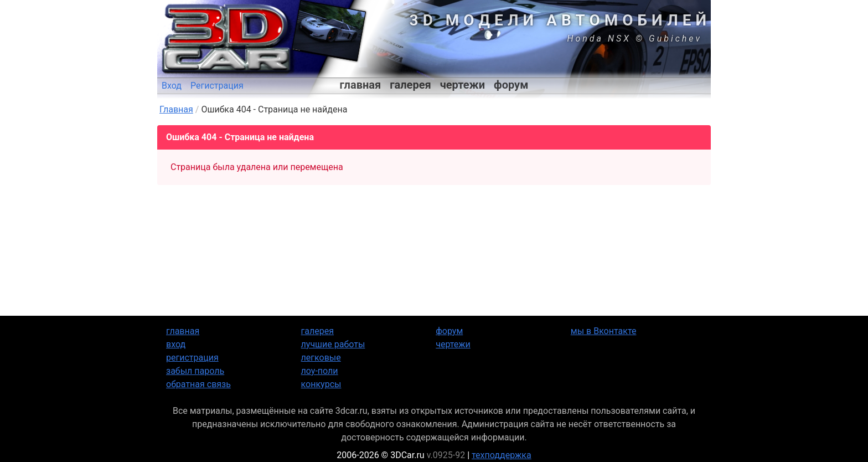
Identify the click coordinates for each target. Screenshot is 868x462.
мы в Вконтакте (604, 331)
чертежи (463, 85)
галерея (410, 85)
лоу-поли (320, 371)
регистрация (192, 358)
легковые (321, 358)
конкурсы (321, 384)
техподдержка (502, 455)
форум (511, 85)
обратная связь (198, 384)
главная (361, 85)
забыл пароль (195, 371)
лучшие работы (333, 344)
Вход (172, 86)
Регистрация (217, 86)
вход (176, 344)
